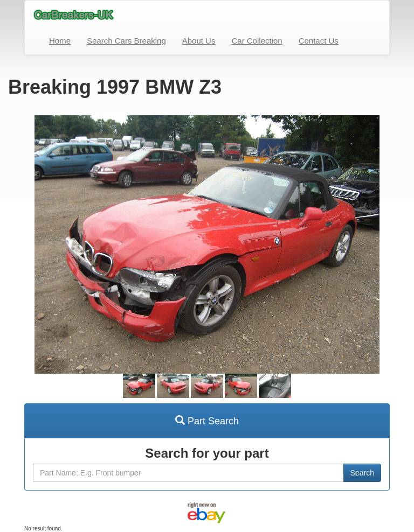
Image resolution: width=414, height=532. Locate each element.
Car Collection (257, 41)
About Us (199, 41)
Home (60, 41)
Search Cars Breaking (126, 41)
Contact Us (319, 41)
